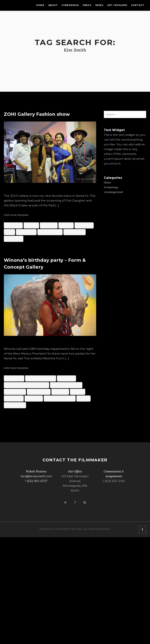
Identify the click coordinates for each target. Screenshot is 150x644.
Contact (138, 5)
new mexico (34, 398)
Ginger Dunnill (15, 392)
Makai (10, 232)
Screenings (70, 5)
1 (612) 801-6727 (36, 481)
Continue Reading (16, 215)
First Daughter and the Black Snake (27, 385)
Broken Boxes (15, 378)
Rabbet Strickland (50, 232)
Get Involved (117, 5)
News (99, 5)
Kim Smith (67, 225)
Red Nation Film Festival (60, 398)
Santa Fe (84, 398)
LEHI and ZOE (85, 225)
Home (40, 5)
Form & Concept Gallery (67, 385)
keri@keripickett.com (36, 476)
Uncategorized (113, 192)
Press (87, 5)
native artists (14, 398)
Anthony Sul (14, 225)
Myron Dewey (27, 232)
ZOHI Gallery (14, 239)
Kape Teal (32, 225)
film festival (67, 378)
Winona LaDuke (75, 232)
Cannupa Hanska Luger (41, 378)
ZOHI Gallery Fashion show (37, 114)
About (53, 5)
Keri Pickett (49, 225)
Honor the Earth (39, 392)
